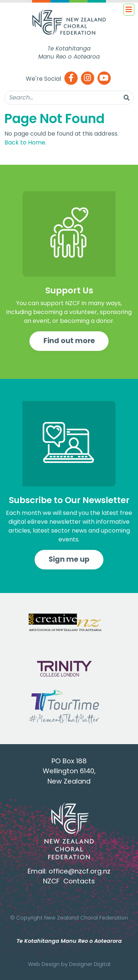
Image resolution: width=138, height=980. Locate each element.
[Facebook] (71, 79)
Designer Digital (90, 964)
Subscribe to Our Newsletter (69, 500)
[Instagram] (88, 79)
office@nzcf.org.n (78, 871)
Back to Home (25, 142)
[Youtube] (104, 79)
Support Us (69, 290)
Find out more (69, 341)
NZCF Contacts (69, 881)
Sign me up (69, 559)
